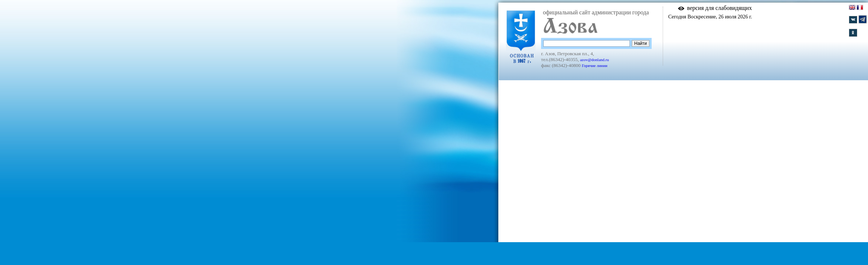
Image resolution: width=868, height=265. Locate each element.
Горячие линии (595, 66)
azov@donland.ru (595, 60)
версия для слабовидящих (719, 8)
